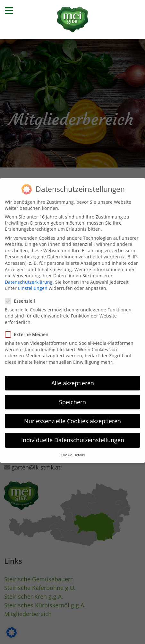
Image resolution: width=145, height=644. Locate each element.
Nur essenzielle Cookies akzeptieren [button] (72, 414)
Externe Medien (29, 328)
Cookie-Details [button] (73, 449)
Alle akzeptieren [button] (73, 376)
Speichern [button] (72, 395)
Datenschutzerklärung (29, 275)
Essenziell (22, 294)
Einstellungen (33, 282)
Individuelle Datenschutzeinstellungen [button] (73, 433)
